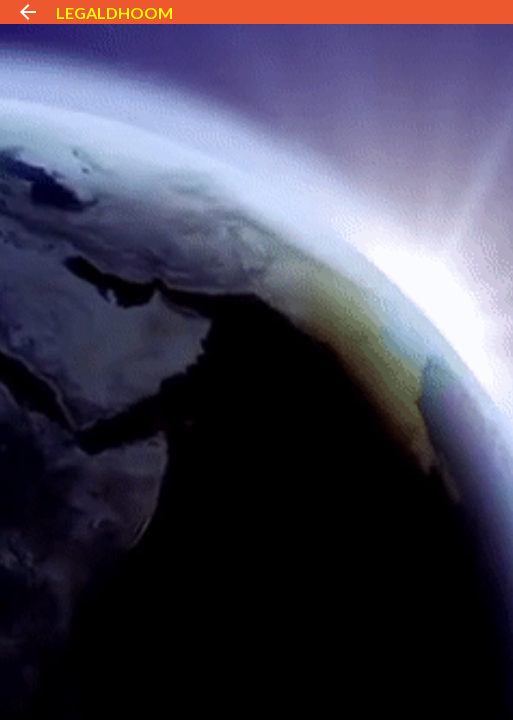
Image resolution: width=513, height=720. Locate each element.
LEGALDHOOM (114, 12)
